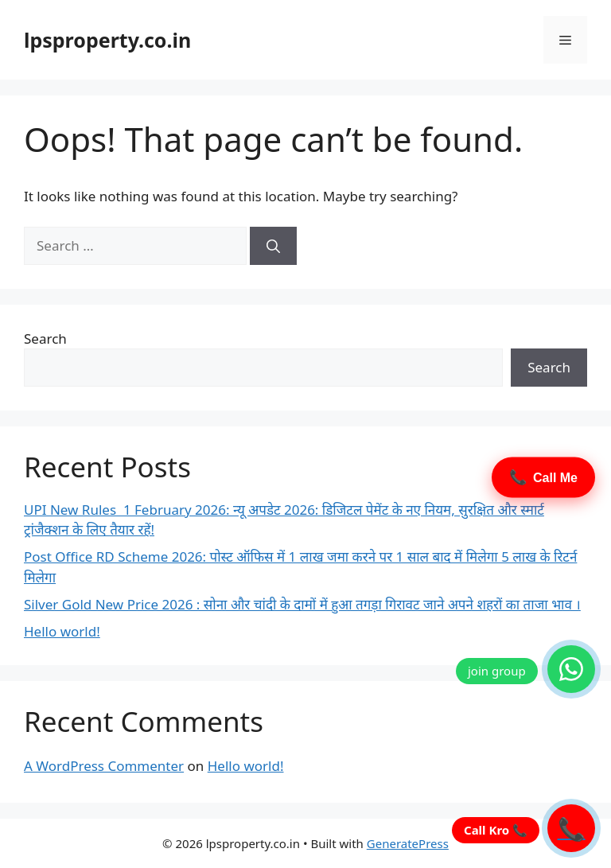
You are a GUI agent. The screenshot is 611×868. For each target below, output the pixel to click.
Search (45, 339)
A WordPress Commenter (104, 766)
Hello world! (62, 631)
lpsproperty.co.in (107, 40)
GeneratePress (408, 843)
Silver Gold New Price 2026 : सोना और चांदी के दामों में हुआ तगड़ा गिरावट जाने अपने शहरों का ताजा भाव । (302, 604)
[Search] (273, 246)
